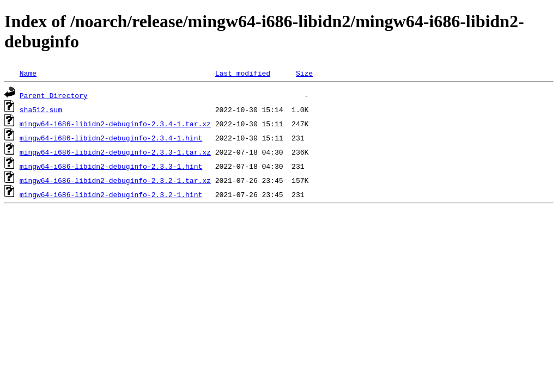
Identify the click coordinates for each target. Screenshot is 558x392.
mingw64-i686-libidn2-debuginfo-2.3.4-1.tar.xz (115, 124)
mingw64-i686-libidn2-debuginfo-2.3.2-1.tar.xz (115, 180)
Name (28, 73)
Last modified (243, 73)
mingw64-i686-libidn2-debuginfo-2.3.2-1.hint (111, 194)
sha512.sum (41, 109)
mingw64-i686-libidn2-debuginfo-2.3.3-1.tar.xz (115, 152)
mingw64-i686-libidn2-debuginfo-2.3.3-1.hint (111, 166)
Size (304, 73)
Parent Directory (54, 95)
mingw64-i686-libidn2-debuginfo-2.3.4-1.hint (111, 138)
